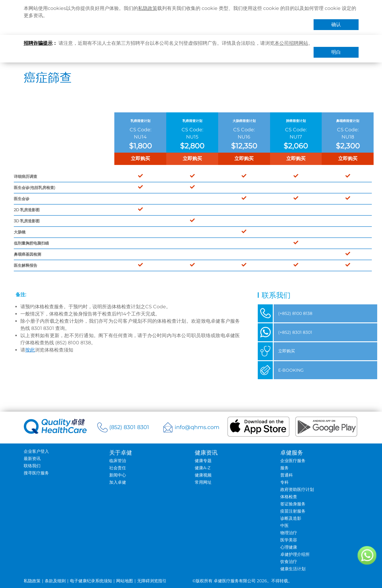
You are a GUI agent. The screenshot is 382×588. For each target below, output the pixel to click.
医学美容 (289, 540)
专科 (284, 482)
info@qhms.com (197, 427)
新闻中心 (118, 475)
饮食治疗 (289, 562)
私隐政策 (148, 8)
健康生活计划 (293, 569)
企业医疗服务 (293, 461)
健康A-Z (203, 468)
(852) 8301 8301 (129, 427)
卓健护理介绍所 (295, 554)
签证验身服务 (293, 504)
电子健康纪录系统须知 (91, 581)
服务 (284, 468)
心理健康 (289, 547)
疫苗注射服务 (293, 511)
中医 (284, 526)
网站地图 (125, 581)
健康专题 (203, 461)
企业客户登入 (36, 451)
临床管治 (118, 461)
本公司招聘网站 (291, 43)
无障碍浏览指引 (152, 581)
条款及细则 (55, 581)
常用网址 (203, 482)
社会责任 (118, 468)
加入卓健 (118, 482)
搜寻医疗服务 (36, 473)
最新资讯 (32, 459)
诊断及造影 (291, 518)
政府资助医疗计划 (297, 489)
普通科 (287, 475)
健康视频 (203, 475)
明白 (336, 52)
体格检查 (289, 497)
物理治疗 (289, 533)
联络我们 (32, 466)
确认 (336, 24)
